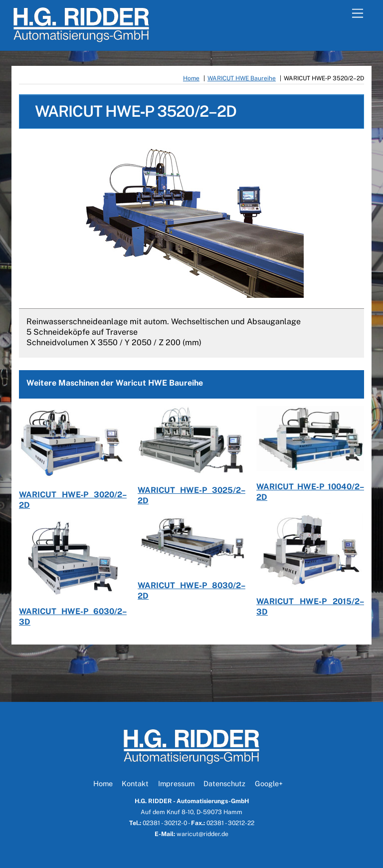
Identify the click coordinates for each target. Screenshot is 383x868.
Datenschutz (224, 783)
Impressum (176, 783)
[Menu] (358, 14)
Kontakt (135, 783)
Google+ (269, 783)
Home (103, 783)
